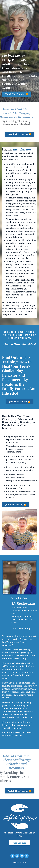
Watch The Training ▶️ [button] (17, 94)
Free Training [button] (19, 843)
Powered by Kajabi (19, 863)
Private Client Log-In (25, 833)
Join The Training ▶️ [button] (19, 402)
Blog (19, 836)
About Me (8, 833)
